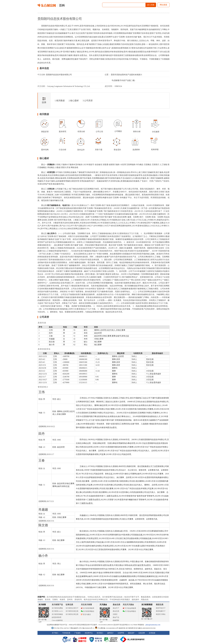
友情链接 (152, 633)
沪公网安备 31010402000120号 (107, 628)
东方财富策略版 (57, 614)
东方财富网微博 (88, 608)
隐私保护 (131, 633)
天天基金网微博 (129, 608)
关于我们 (55, 633)
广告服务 (77, 633)
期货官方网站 (161, 614)
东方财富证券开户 (72, 608)
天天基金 (103, 605)
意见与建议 (86, 614)
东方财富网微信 (88, 611)
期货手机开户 (161, 608)
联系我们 (100, 633)
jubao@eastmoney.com (153, 625)
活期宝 (115, 614)
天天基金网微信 (129, 611)
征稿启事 (142, 633)
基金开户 (116, 608)
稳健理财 (116, 620)
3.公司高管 (88, 101)
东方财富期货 (147, 605)
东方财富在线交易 (72, 611)
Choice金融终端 (57, 620)
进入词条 (151, 5)
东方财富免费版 (57, 608)
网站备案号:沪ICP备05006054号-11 (83, 628)
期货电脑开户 (161, 611)
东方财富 (42, 605)
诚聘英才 (110, 633)
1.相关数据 (60, 101)
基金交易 (116, 611)
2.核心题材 (74, 101)
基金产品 (116, 617)
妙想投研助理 (57, 617)
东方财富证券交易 (72, 614)
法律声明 (121, 633)
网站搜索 (163, 5)
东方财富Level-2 (57, 611)
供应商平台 (89, 633)
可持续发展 (66, 633)
